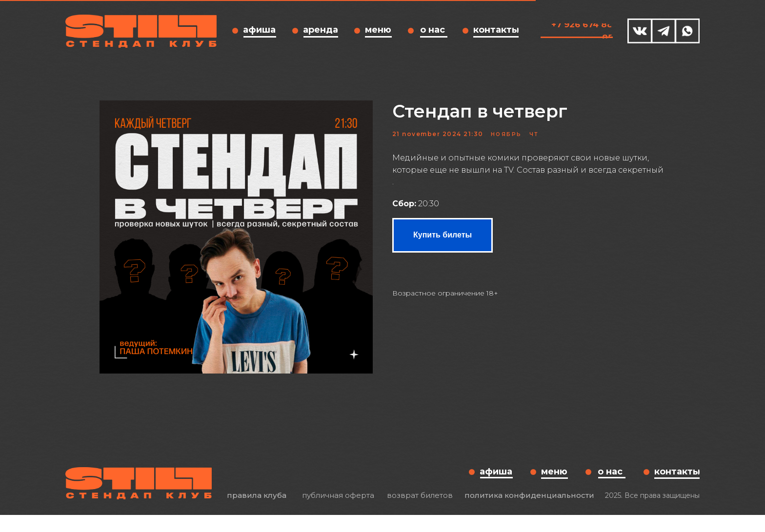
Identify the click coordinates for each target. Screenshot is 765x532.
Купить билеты (443, 243)
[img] (640, 31)
